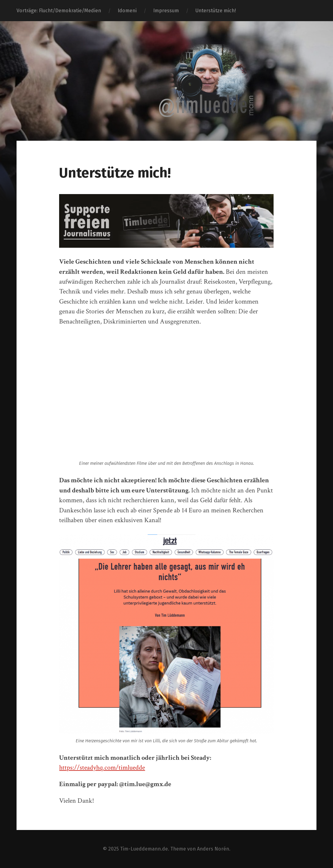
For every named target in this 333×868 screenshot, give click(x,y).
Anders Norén (213, 849)
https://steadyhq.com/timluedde (102, 768)
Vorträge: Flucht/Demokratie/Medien (59, 11)
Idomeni (127, 11)
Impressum (166, 11)
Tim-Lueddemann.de (144, 849)
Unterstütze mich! (216, 11)
